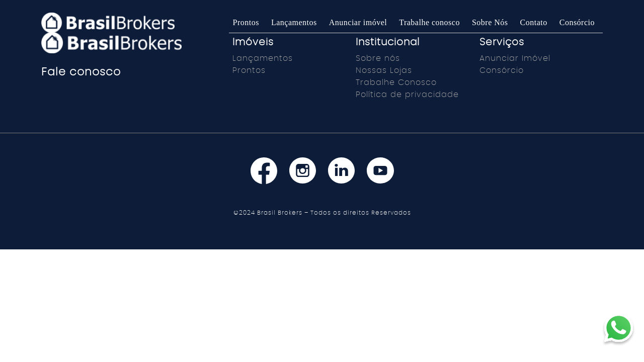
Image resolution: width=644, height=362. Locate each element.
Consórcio (577, 22)
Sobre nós (378, 58)
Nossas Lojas (384, 70)
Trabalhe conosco (429, 22)
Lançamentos (294, 22)
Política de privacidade (407, 95)
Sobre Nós (490, 22)
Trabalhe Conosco (396, 82)
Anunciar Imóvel (515, 58)
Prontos (246, 22)
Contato (534, 22)
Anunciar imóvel (358, 22)
